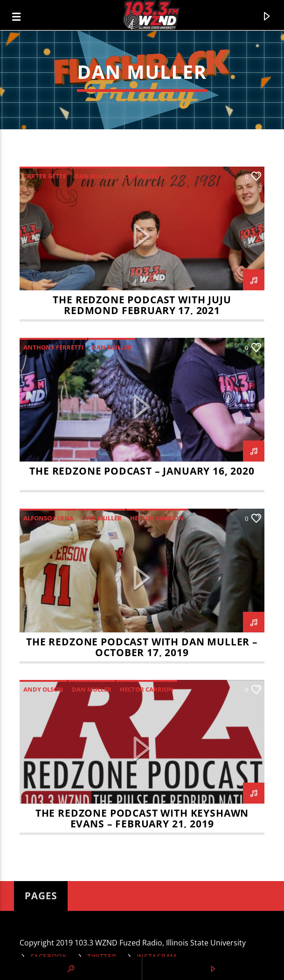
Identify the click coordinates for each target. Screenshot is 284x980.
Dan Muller (94, 176)
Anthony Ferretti (53, 347)
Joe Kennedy (143, 176)
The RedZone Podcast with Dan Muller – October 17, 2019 (142, 647)
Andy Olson (43, 689)
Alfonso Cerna (48, 518)
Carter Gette (45, 176)
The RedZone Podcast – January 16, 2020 (142, 471)
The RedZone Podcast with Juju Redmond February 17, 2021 (142, 305)
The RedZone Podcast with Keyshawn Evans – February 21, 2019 (142, 818)
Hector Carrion (157, 518)
